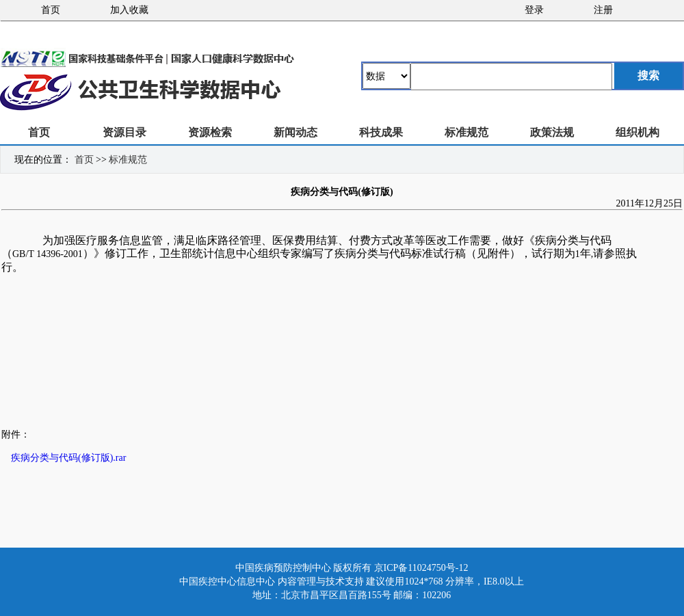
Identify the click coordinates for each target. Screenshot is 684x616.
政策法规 (552, 132)
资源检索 (210, 132)
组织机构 (637, 132)
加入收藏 (129, 10)
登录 (534, 10)
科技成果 (381, 132)
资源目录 (124, 132)
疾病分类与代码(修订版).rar (68, 458)
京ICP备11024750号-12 (421, 568)
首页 (51, 10)
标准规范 (466, 132)
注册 (603, 10)
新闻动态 (295, 132)
